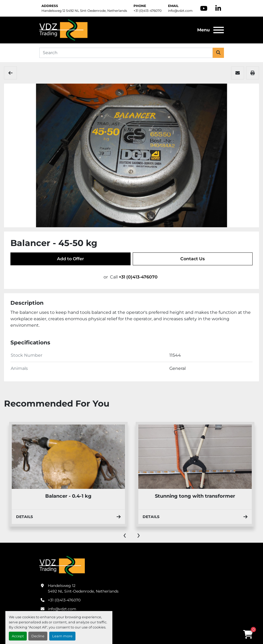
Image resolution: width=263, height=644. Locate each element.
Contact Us (193, 259)
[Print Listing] (253, 73)
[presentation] (125, 535)
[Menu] (219, 30)
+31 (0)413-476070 (148, 11)
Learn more (62, 636)
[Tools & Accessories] (10, 73)
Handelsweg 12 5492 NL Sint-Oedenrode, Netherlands (84, 11)
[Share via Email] (238, 73)
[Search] (126, 53)
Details (68, 517)
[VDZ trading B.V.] (62, 565)
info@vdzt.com (180, 11)
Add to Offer (70, 259)
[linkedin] (218, 8)
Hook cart (68, 496)
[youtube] (204, 8)
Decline (38, 636)
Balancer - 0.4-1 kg (195, 496)
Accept (18, 636)
